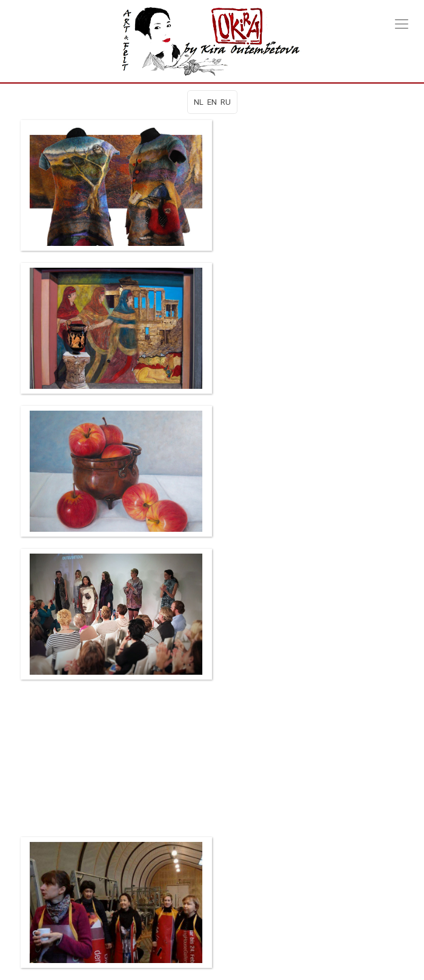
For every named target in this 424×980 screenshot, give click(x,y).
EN (212, 102)
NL (199, 102)
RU (226, 102)
